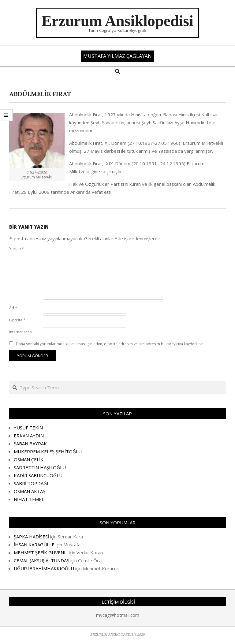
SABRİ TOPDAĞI (31, 483)
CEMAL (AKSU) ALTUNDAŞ (41, 560)
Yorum (17, 249)
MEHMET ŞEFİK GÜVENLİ (41, 552)
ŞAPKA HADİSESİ (31, 537)
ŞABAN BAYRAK (30, 444)
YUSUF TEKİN (28, 428)
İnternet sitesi (21, 332)
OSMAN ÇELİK (29, 459)
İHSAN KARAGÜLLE (34, 545)
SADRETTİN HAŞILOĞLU (40, 467)
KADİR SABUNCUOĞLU (38, 475)
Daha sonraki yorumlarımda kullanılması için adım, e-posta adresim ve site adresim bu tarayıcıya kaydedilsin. (110, 344)
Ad (13, 308)
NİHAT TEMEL (29, 499)
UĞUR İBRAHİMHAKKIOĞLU (44, 568)
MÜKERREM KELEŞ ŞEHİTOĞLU (48, 451)
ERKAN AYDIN (29, 436)
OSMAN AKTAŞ (30, 491)
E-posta (17, 320)
